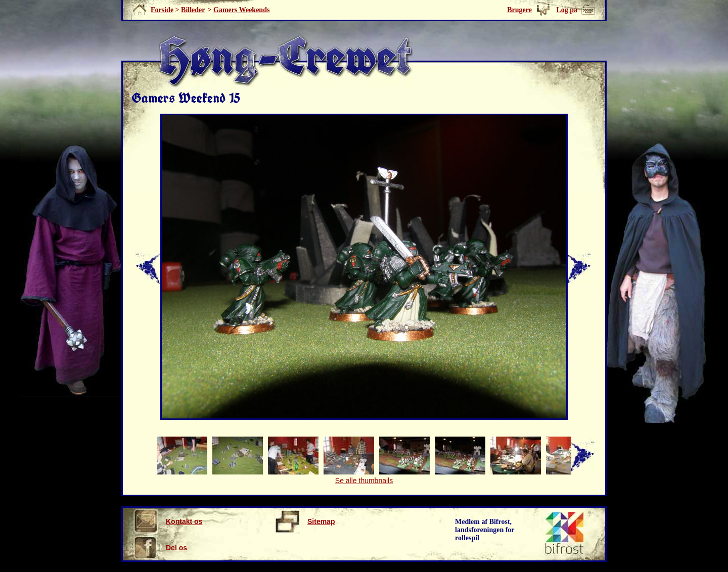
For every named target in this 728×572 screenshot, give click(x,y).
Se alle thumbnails (364, 481)
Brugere (519, 10)
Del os (160, 548)
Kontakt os (168, 521)
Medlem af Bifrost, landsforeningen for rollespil (485, 530)
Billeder (193, 10)
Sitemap (305, 521)
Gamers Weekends (241, 10)
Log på (567, 10)
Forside (162, 10)
